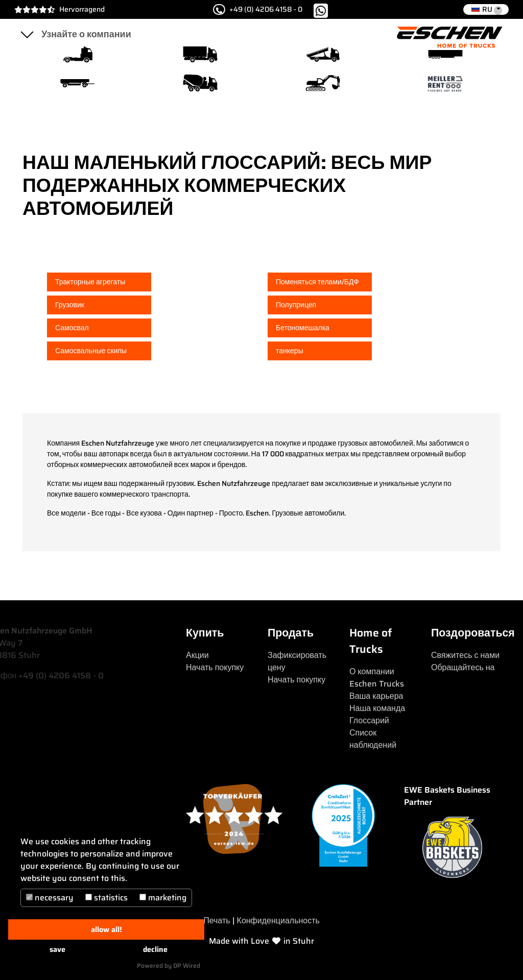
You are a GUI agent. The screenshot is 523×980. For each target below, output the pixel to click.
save (57, 949)
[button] (486, 9)
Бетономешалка (303, 328)
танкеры (290, 351)
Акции (197, 655)
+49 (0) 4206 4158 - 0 (257, 9)
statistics (106, 898)
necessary (50, 898)
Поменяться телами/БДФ (317, 282)
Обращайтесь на (463, 667)
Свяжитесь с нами (465, 655)
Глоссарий (369, 720)
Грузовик (70, 305)
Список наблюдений (373, 739)
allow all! (106, 929)
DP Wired (187, 965)
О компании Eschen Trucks (377, 678)
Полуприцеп (296, 305)
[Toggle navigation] (27, 34)
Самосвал (72, 328)
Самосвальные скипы (91, 351)
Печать (217, 921)
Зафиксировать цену (297, 661)
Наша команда (377, 708)
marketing (163, 898)
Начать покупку (215, 667)
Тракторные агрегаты (90, 282)
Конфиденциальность (278, 921)
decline (155, 949)
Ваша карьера (376, 696)
